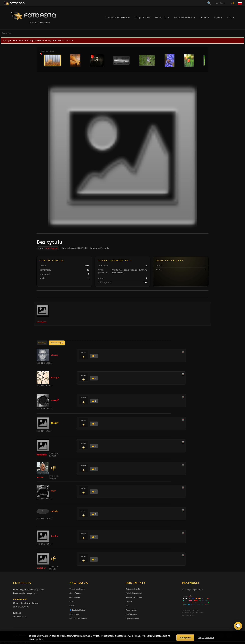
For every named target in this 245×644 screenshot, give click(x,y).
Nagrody (161, 17)
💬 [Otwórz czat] (238, 626)
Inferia (205, 17)
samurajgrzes (51, 248)
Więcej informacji (206, 638)
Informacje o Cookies (134, 597)
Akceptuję (185, 638)
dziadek (54, 536)
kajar (53, 491)
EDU (230, 17)
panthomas (42, 455)
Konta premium (132, 610)
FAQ (127, 606)
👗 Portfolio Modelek (78, 610)
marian (40, 477)
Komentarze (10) (57, 343)
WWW (217, 17)
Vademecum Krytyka (77, 589)
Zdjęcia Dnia (143, 17)
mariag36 (55, 378)
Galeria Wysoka (117, 17)
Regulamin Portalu (133, 589)
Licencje (129, 602)
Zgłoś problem (131, 614)
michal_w (41, 568)
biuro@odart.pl (20, 617)
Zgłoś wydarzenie (132, 618)
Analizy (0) (42, 343)
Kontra (72, 606)
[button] (129, 18)
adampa (54, 355)
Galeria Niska (183, 17)
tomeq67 (55, 400)
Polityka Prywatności (134, 593)
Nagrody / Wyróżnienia (78, 618)
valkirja (54, 511)
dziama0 (55, 423)
